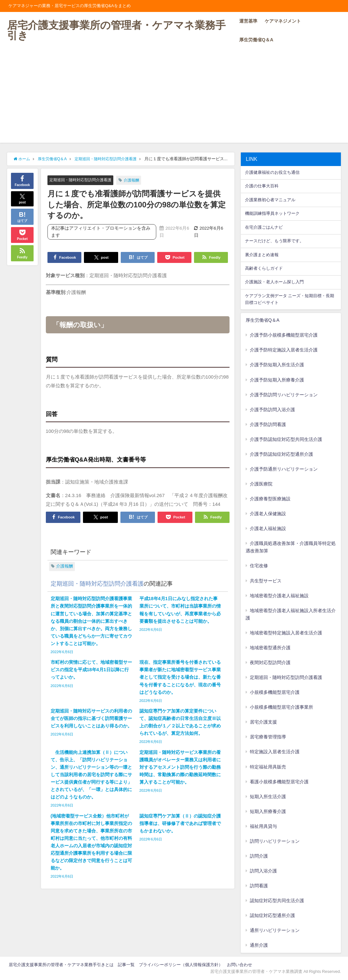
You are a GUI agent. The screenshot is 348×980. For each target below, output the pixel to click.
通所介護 (259, 945)
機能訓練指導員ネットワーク (272, 213)
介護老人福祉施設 (268, 528)
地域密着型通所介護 (270, 648)
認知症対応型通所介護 (272, 915)
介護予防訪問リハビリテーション (284, 395)
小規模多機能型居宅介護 (275, 692)
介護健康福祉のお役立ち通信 (272, 172)
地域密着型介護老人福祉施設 (279, 596)
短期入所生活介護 (268, 797)
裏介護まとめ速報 (262, 255)
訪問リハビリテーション (275, 841)
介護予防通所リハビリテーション (284, 469)
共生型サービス (266, 581)
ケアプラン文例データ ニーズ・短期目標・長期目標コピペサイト (290, 299)
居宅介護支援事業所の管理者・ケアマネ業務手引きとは (61, 965)
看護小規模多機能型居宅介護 (279, 782)
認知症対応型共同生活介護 (277, 901)
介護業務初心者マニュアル (270, 200)
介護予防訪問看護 (268, 424)
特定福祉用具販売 (268, 767)
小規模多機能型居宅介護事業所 (281, 707)
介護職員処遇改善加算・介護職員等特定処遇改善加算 (291, 547)
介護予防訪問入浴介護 (272, 410)
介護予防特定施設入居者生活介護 (284, 350)
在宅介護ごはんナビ (264, 227)
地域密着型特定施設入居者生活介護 (286, 633)
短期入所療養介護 (268, 811)
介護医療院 (261, 484)
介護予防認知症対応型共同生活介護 (286, 439)
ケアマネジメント (283, 21)
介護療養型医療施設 (270, 499)
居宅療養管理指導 (268, 737)
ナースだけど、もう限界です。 (274, 241)
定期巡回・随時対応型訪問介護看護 (83, 180)
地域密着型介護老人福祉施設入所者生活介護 (291, 614)
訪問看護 (259, 886)
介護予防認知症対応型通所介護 (281, 454)
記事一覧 (126, 965)
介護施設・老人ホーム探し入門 (274, 282)
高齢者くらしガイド (264, 268)
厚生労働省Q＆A (256, 40)
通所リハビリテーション (275, 930)
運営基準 (248, 21)
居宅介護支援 (263, 722)
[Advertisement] (174, 98)
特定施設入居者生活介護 (275, 752)
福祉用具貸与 (263, 826)
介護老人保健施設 (268, 514)
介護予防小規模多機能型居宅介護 (284, 335)
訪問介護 (259, 856)
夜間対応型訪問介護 (270, 662)
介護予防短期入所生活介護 (277, 365)
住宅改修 (259, 566)
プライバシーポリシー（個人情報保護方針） (181, 965)
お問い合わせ (240, 965)
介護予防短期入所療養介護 (277, 380)
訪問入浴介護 (263, 871)
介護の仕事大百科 (262, 186)
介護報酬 (137, 180)
